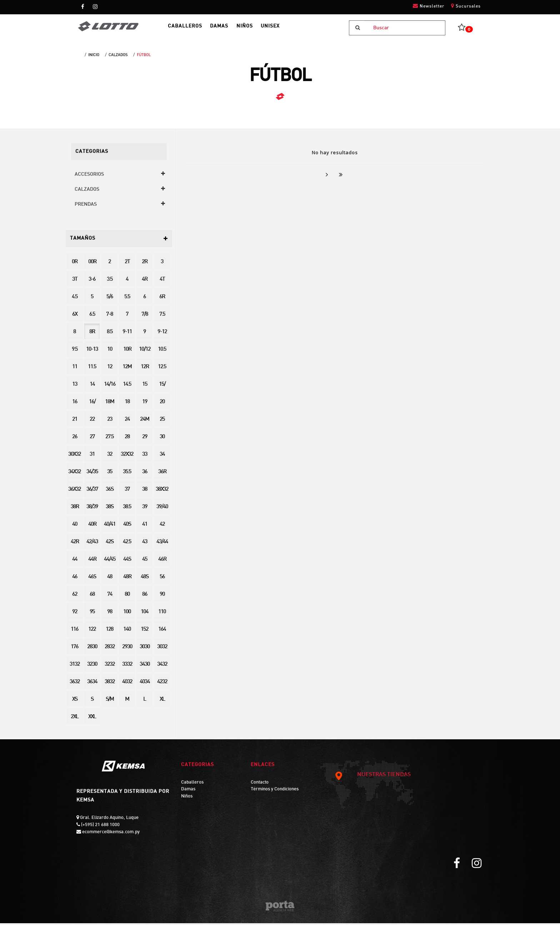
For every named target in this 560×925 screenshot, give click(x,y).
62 (75, 596)
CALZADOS (118, 57)
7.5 (162, 316)
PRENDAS (86, 206)
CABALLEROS (191, 29)
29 (145, 439)
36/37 (92, 491)
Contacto (260, 784)
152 (144, 631)
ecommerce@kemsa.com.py (110, 834)
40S (127, 526)
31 (92, 456)
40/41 (110, 526)
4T (162, 281)
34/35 (92, 474)
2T (127, 264)
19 (145, 404)
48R (127, 579)
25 (162, 421)
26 (75, 439)
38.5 (127, 509)
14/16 (110, 386)
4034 (145, 684)
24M (144, 421)
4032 (127, 684)
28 (127, 439)
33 (145, 456)
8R (92, 334)
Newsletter (429, 6)
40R (92, 526)
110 (162, 614)
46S (92, 579)
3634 (92, 684)
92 (75, 614)
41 (145, 526)
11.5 (92, 369)
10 (110, 351)
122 (92, 631)
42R (75, 544)
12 (110, 369)
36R (162, 474)
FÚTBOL (144, 57)
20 (162, 404)
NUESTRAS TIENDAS (372, 777)
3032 (162, 649)
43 (145, 544)
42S (109, 544)
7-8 (109, 316)
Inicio (94, 57)
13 (75, 386)
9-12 (162, 334)
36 (145, 474)
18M (109, 404)
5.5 (127, 299)
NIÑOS (259, 29)
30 (162, 439)
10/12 (145, 351)
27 (92, 439)
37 (127, 491)
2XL (74, 719)
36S (109, 491)
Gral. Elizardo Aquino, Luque (109, 820)
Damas (188, 791)
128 (109, 631)
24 (127, 421)
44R (92, 561)
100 (127, 614)
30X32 (74, 456)
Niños (187, 798)
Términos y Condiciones (275, 791)
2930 (127, 649)
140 (127, 631)
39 (145, 509)
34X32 (74, 474)
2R (144, 264)
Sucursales (466, 6)
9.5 (75, 351)
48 (110, 579)
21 (75, 421)
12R (145, 369)
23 (110, 421)
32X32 (127, 456)
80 (127, 596)
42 (162, 526)
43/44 (162, 544)
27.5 (109, 439)
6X (75, 316)
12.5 (162, 369)
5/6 (110, 299)
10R (127, 351)
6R (162, 299)
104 (144, 614)
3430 (145, 666)
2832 (110, 649)
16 (75, 404)
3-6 (92, 281)
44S (127, 561)
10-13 (92, 351)
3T (75, 281)
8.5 (110, 334)
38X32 (162, 491)
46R (162, 561)
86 (145, 596)
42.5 (127, 544)
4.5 (75, 299)
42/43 (92, 544)
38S (109, 509)
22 (92, 421)
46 (75, 579)
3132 (75, 666)
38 (145, 491)
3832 (110, 684)
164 (162, 631)
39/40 (162, 509)
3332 (127, 666)
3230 (92, 666)
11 (75, 369)
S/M (110, 701)
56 (162, 579)
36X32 (74, 491)
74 (110, 596)
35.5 (127, 474)
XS (75, 701)
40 (75, 526)
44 (75, 561)
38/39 (92, 509)
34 (162, 456)
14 (92, 386)
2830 (92, 649)
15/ (162, 386)
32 (110, 456)
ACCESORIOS (89, 176)
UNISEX (289, 29)
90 (162, 596)
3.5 (110, 281)
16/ (92, 404)
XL (162, 701)
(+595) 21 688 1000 (100, 827)
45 (145, 561)
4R (144, 281)
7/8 (145, 316)
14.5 (127, 386)
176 (74, 649)
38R (75, 509)
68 (92, 596)
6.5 (92, 316)
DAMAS (230, 29)
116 (74, 631)
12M (127, 369)
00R (92, 264)
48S (144, 579)
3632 (75, 684)
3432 (162, 666)
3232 (110, 666)
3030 (145, 649)
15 (145, 386)
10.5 (162, 351)
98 (110, 614)
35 (110, 474)
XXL (92, 719)
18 (127, 404)
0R (74, 264)
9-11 (127, 334)
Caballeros (192, 784)
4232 (162, 684)
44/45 (110, 561)
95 (92, 614)
